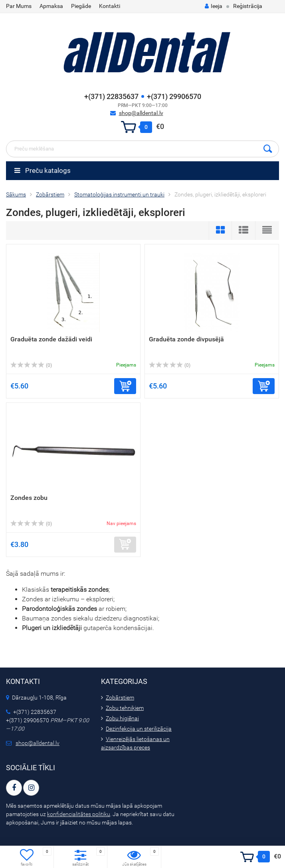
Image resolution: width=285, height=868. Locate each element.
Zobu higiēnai (122, 718)
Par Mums (19, 6)
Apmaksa (51, 6)
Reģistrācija (248, 6)
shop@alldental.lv (141, 113)
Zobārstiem (120, 698)
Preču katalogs (43, 170)
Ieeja (214, 6)
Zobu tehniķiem (125, 708)
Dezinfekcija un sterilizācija (139, 729)
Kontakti (110, 6)
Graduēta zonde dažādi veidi (51, 339)
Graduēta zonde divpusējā (186, 339)
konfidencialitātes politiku (79, 814)
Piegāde (81, 6)
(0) (31, 365)
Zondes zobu (29, 498)
